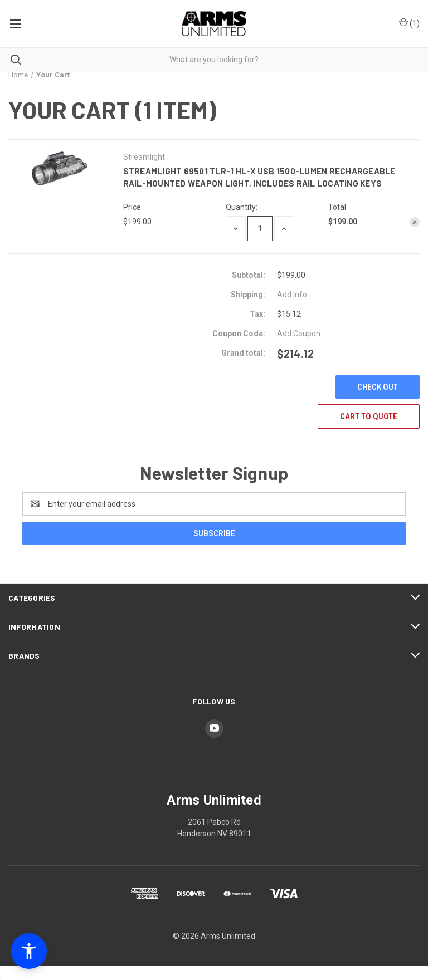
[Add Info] (292, 295)
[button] (29, 951)
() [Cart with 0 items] (409, 24)
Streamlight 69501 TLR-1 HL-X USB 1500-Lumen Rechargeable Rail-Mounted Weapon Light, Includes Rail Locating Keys (259, 177)
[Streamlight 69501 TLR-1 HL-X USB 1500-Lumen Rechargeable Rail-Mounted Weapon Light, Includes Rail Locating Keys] (260, 229)
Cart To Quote (369, 416)
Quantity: (242, 207)
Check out (378, 387)
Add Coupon (299, 334)
